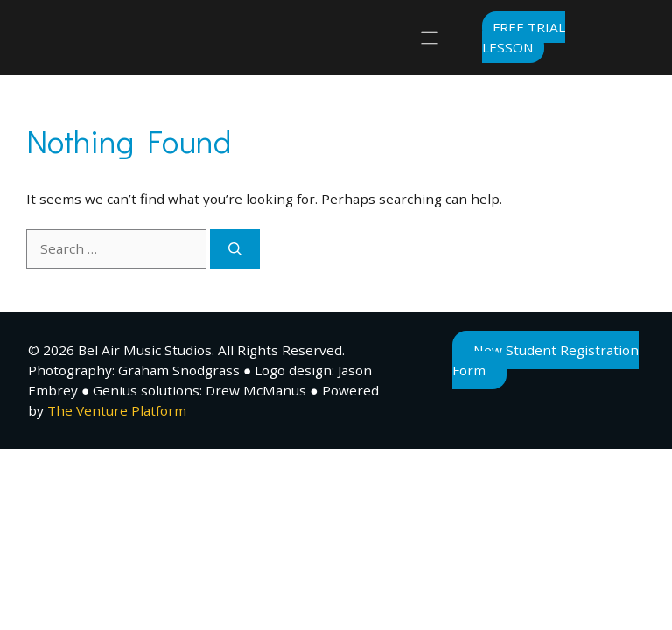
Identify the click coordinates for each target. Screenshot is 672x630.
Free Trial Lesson (524, 37)
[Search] (235, 249)
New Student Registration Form (546, 360)
